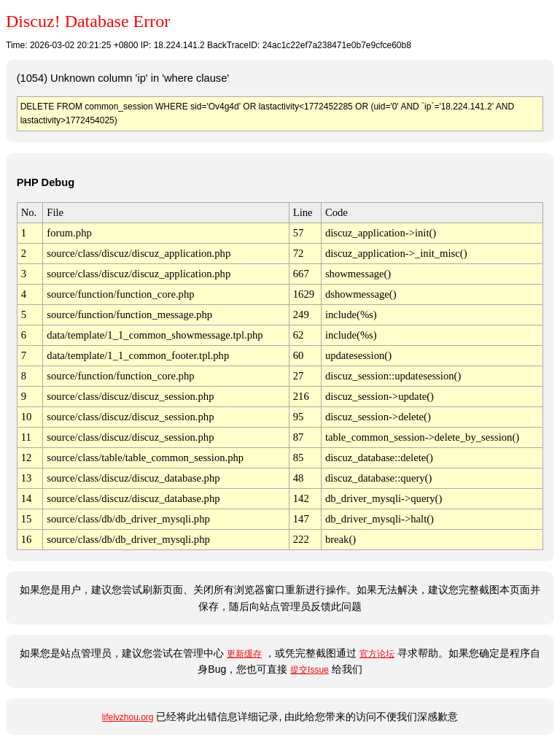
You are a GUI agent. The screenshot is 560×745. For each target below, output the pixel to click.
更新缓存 (244, 654)
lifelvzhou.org (128, 717)
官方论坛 (377, 654)
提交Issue (310, 670)
